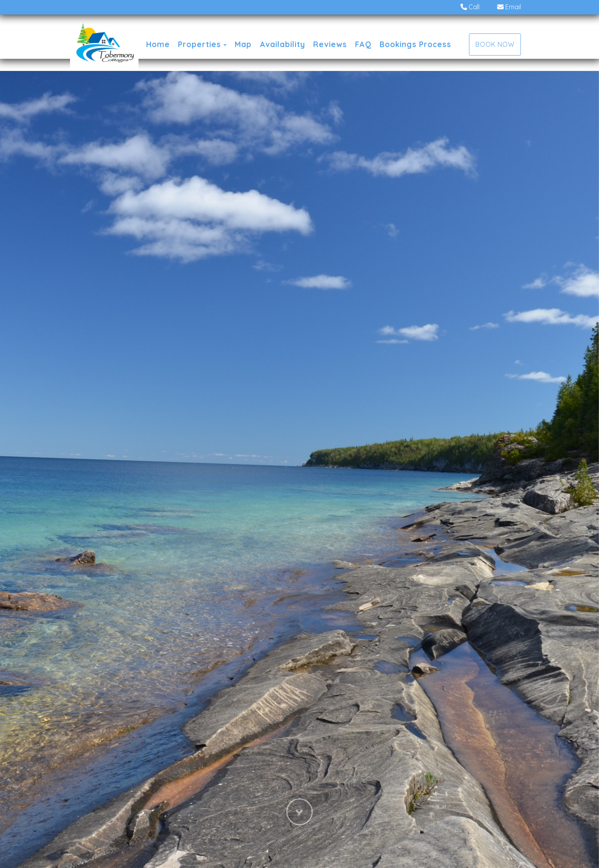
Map (243, 44)
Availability (282, 44)
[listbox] (299, 469)
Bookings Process (415, 44)
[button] (299, 828)
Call (470, 7)
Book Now (495, 44)
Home (158, 44)
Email (509, 7)
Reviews (330, 44)
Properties (199, 44)
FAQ (363, 44)
